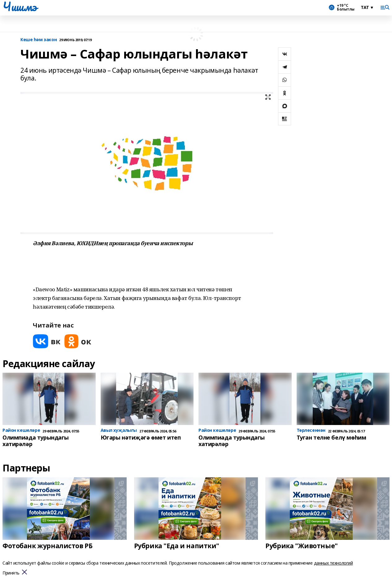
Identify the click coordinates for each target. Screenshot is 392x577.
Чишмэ (20, 7)
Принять (11, 573)
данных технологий (333, 563)
